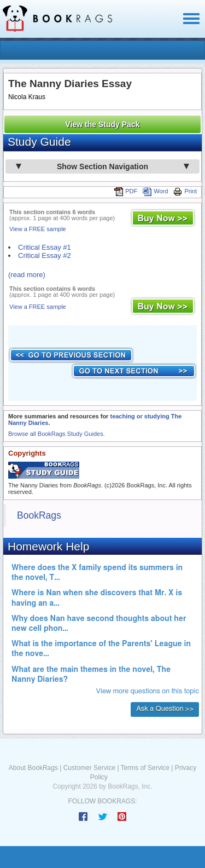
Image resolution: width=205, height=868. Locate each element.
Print (185, 191)
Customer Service (89, 768)
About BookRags (33, 768)
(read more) (27, 275)
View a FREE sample (38, 229)
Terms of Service (145, 768)
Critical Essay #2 (45, 255)
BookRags (39, 515)
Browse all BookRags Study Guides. (57, 434)
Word (155, 191)
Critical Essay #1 (45, 247)
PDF (126, 191)
